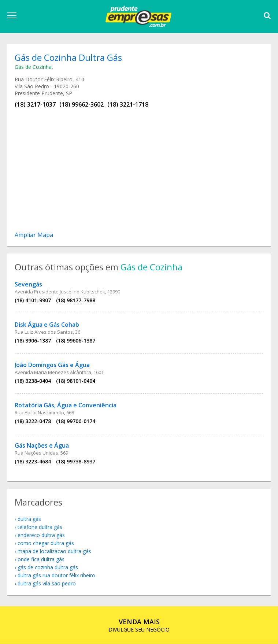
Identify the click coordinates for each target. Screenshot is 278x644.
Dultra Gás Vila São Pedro (47, 583)
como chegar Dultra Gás (46, 543)
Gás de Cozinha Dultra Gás (48, 567)
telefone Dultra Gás (40, 527)
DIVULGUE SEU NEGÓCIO (139, 625)
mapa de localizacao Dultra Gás (54, 551)
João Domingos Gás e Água (52, 365)
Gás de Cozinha (33, 67)
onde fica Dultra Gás (41, 559)
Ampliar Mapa (34, 235)
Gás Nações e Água (42, 445)
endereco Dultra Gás (41, 535)
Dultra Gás (29, 519)
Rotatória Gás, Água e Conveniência (66, 405)
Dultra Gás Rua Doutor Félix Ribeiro (56, 575)
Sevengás (28, 284)
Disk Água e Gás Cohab (47, 325)
